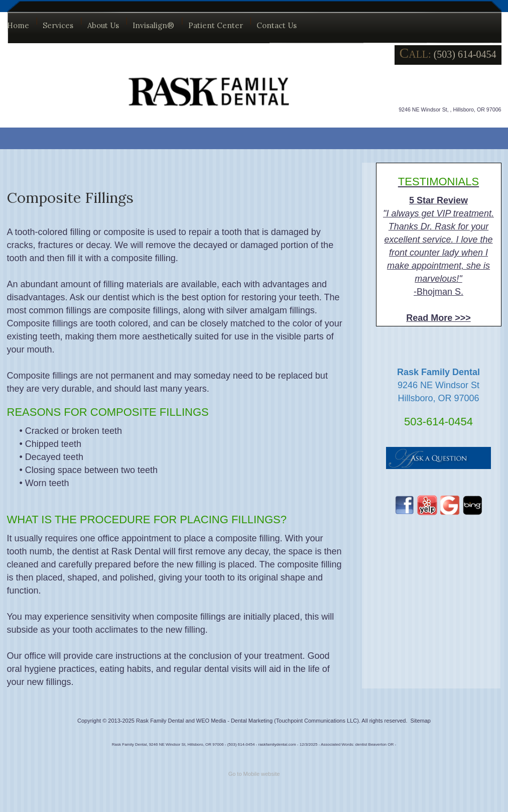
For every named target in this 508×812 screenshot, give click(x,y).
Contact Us (277, 25)
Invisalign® (153, 25)
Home (18, 25)
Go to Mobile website (254, 774)
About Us (103, 25)
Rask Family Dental (160, 721)
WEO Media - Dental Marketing (234, 721)
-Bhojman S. (439, 249)
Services (58, 25)
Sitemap (421, 721)
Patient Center (216, 25)
